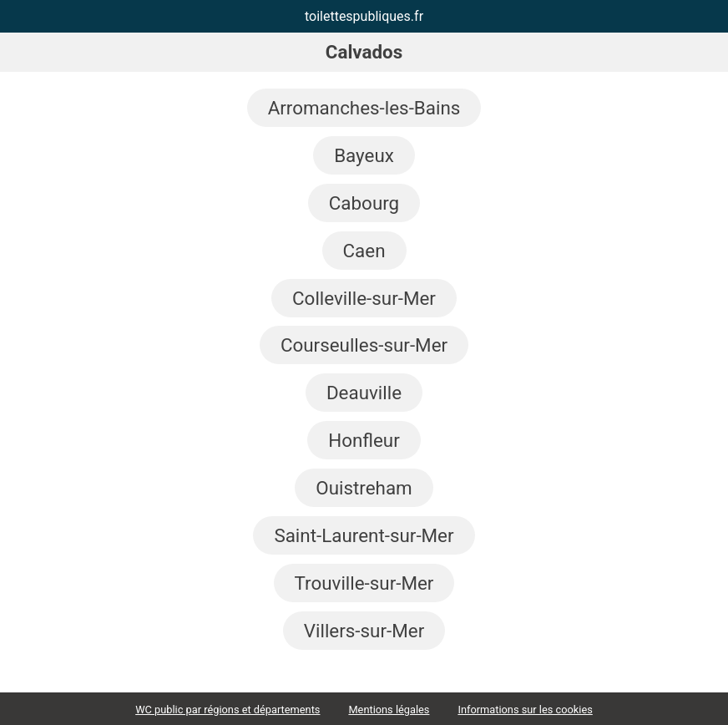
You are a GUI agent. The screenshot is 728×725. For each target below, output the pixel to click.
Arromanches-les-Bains (364, 108)
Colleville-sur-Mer (364, 298)
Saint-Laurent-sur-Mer (364, 535)
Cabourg (364, 203)
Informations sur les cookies (525, 710)
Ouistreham (364, 488)
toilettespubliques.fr (364, 16)
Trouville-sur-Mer (364, 583)
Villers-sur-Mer (364, 631)
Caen (364, 251)
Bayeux (364, 155)
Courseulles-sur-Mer (364, 345)
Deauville (364, 393)
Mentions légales (389, 710)
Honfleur (364, 440)
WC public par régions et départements (227, 710)
